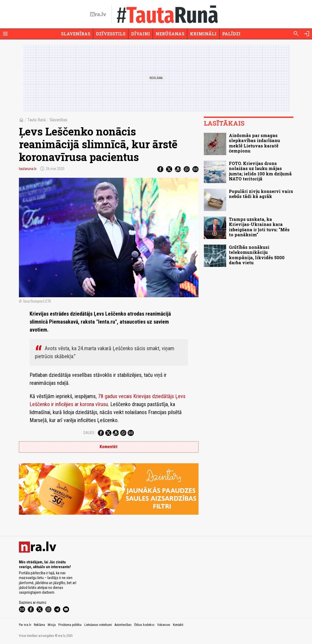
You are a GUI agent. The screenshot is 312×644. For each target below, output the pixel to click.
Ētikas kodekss (144, 625)
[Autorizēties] (307, 34)
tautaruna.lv (28, 169)
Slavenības (76, 34)
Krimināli (203, 34)
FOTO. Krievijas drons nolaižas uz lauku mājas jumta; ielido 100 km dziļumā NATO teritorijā (260, 171)
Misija (52, 625)
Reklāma (39, 625)
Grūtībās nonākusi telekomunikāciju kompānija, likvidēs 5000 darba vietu (257, 255)
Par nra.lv (25, 625)
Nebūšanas (170, 34)
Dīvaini (141, 34)
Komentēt (109, 447)
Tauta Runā (37, 120)
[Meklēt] (296, 34)
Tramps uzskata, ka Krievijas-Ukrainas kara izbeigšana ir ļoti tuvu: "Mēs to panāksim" (259, 227)
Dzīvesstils (111, 34)
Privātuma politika (70, 625)
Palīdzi (231, 34)
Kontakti (178, 625)
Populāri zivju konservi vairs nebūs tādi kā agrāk (261, 194)
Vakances (164, 625)
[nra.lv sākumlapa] (98, 14)
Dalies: (89, 433)
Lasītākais (224, 123)
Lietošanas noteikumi (98, 625)
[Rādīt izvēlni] (5, 34)
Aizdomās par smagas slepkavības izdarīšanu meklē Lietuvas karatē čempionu (254, 143)
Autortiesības (123, 625)
